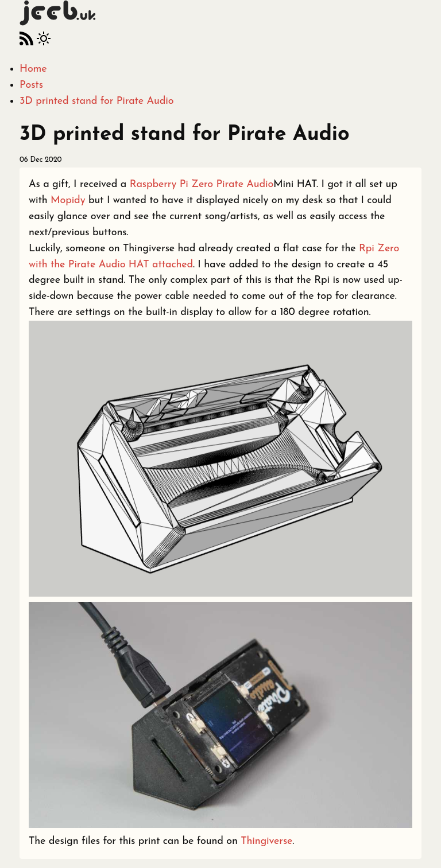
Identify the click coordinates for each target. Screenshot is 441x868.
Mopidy (68, 201)
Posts (31, 85)
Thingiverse (266, 841)
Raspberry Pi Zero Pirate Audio (202, 184)
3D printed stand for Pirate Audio (96, 101)
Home (33, 69)
